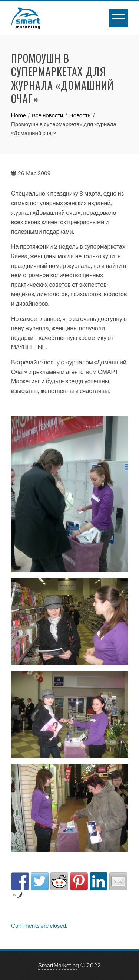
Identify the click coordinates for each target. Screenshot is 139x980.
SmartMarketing (59, 965)
